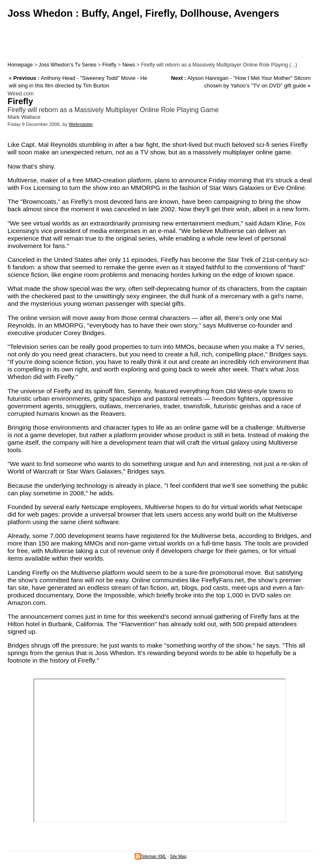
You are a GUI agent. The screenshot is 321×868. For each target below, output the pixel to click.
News (129, 65)
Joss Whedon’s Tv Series (67, 65)
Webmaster (81, 124)
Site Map (178, 856)
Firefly (110, 65)
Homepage (20, 65)
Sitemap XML (150, 856)
